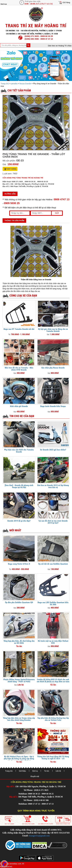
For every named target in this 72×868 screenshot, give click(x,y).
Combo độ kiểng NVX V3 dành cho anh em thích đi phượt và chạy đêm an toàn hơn (53, 682)
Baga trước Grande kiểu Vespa (53, 406)
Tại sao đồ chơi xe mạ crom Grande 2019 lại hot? (53, 522)
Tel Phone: (29, 790)
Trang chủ (5, 84)
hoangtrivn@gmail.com (39, 836)
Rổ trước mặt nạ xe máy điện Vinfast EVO (53, 642)
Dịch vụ (35, 771)
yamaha (14, 84)
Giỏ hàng (66, 2)
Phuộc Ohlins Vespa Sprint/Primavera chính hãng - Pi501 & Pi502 (19, 680)
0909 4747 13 (61, 199)
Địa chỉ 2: (13, 797)
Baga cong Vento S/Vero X (19, 564)
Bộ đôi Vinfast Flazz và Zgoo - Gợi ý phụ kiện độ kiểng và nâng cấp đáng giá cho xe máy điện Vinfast (19, 759)
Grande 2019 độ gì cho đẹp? (19, 521)
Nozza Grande (25, 84)
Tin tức (47, 771)
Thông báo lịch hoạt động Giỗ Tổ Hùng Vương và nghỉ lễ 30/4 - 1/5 (53, 758)
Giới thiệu (22, 771)
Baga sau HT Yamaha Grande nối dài (19, 329)
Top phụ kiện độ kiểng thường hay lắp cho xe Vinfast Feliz (53, 719)
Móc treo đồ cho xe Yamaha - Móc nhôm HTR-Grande (19, 369)
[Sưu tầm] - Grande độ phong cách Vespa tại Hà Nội (19, 486)
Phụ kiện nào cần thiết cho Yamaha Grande (19, 451)
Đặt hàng (12, 169)
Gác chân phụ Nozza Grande (53, 368)
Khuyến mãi (35, 776)
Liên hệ (58, 771)
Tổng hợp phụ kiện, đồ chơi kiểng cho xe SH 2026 (19, 642)
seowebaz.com (15, 864)
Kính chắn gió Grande (19, 406)
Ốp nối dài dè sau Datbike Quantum (53, 564)
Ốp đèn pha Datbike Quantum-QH (19, 602)
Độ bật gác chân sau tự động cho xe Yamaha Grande (53, 330)
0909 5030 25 (12, 203)
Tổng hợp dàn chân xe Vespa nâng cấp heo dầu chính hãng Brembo (19, 719)
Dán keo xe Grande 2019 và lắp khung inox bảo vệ (53, 486)
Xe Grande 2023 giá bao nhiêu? (53, 450)
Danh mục (4, 4)
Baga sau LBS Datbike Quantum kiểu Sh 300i (53, 603)
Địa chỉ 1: (11, 786)
